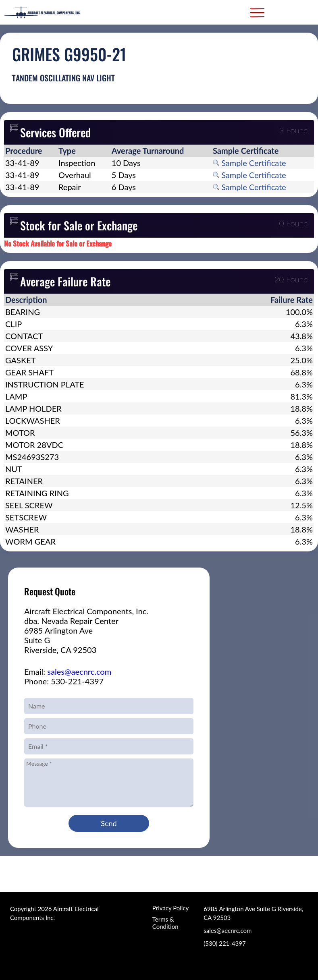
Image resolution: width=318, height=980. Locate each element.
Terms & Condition (165, 923)
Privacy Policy (170, 908)
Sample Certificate (249, 163)
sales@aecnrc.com (79, 671)
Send (109, 823)
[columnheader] (31, 151)
